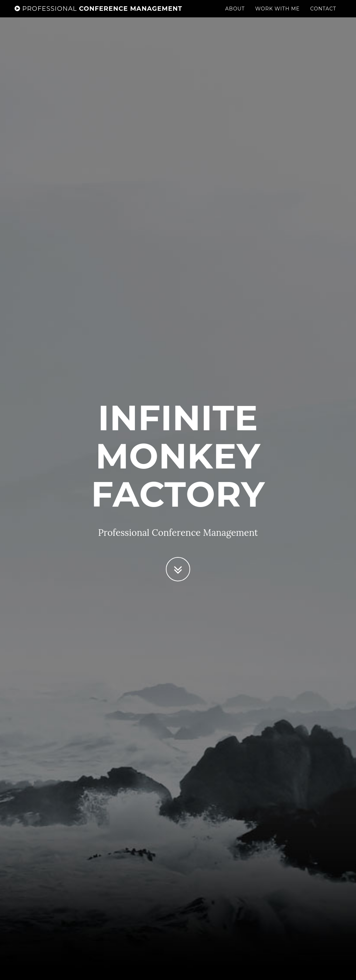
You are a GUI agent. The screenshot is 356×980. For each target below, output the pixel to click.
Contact (323, 16)
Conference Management (98, 16)
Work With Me (277, 16)
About (235, 16)
